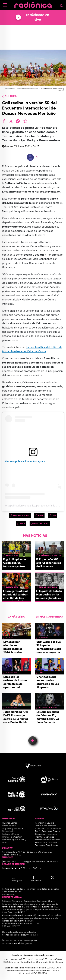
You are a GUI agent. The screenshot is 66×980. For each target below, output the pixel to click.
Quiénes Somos (10, 823)
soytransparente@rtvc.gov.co (17, 943)
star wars (43, 638)
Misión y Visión (9, 826)
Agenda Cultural (21, 515)
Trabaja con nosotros (46, 826)
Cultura (11, 97)
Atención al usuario (45, 823)
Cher (41, 673)
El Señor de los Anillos (50, 556)
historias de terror (48, 708)
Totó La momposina (48, 587)
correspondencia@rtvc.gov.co (17, 910)
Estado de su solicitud (46, 843)
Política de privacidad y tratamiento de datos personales (30, 889)
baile (22, 524)
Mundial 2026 (12, 556)
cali (54, 515)
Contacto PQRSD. (17, 913)
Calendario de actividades (48, 829)
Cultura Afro (12, 587)
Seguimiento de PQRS (23, 921)
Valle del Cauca (41, 524)
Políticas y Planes (10, 834)
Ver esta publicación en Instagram (25, 461)
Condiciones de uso (12, 892)
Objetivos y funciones (13, 829)
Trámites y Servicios (45, 837)
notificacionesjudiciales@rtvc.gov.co (20, 935)
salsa (41, 515)
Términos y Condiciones (47, 845)
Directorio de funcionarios (48, 840)
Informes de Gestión (12, 837)
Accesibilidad (9, 895)
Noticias (9, 638)
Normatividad (9, 831)
